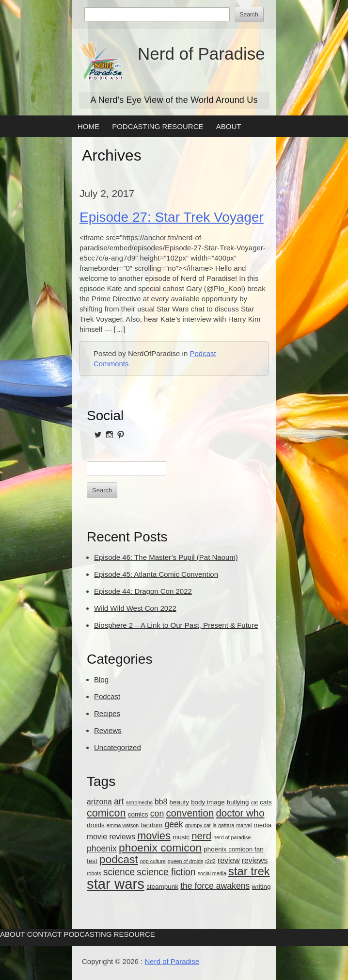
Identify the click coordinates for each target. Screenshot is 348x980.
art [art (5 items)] (119, 801)
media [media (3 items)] (263, 825)
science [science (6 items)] (119, 872)
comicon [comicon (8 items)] (106, 813)
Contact (44, 934)
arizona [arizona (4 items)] (99, 802)
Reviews (108, 730)
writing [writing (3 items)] (261, 887)
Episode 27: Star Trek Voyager (172, 217)
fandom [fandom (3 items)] (151, 825)
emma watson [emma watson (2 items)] (123, 825)
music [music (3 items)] (181, 837)
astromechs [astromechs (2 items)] (139, 802)
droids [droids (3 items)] (96, 825)
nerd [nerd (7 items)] (201, 836)
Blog (101, 679)
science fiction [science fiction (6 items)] (166, 872)
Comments (111, 364)
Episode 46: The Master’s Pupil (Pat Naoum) (166, 557)
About (229, 126)
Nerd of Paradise (201, 54)
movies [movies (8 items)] (154, 836)
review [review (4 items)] (229, 860)
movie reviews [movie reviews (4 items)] (111, 837)
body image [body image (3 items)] (208, 802)
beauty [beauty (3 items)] (179, 802)
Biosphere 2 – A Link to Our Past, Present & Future (176, 625)
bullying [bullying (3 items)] (238, 802)
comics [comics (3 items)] (138, 814)
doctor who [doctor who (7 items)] (240, 813)
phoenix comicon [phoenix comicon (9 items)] (160, 848)
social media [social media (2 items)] (212, 873)
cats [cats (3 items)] (266, 802)
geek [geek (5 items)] (174, 824)
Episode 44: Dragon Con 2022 (143, 591)
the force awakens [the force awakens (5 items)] (215, 886)
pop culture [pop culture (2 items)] (153, 861)
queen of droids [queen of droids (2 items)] (185, 861)
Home (88, 126)
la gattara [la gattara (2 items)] (223, 825)
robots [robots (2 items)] (94, 873)
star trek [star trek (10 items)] (249, 871)
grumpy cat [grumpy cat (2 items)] (198, 825)
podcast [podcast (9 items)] (119, 859)
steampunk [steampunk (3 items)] (162, 887)
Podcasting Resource (158, 126)
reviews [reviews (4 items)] (255, 860)
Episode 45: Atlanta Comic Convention (156, 574)
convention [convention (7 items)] (190, 813)
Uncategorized (118, 747)
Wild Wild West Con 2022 (135, 608)
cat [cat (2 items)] (254, 802)
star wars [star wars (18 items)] (116, 884)
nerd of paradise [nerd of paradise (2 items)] (232, 837)
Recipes (107, 713)
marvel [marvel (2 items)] (244, 825)
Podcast (203, 353)
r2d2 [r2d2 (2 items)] (210, 861)
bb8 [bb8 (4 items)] (161, 802)
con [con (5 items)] (157, 814)
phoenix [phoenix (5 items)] (102, 849)
